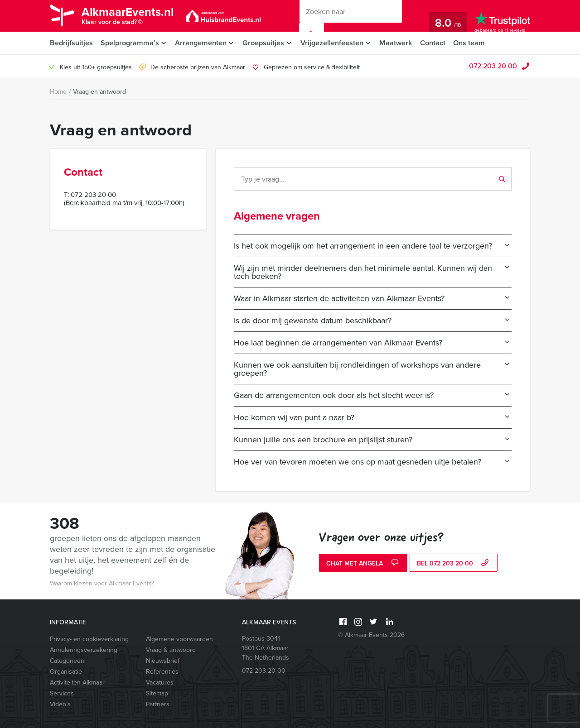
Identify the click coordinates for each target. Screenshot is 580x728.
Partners (158, 704)
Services (62, 693)
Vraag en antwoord (99, 92)
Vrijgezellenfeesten (336, 43)
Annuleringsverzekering (84, 650)
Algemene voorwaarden (179, 639)
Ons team (475, 43)
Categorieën (67, 661)
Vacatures (160, 682)
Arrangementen (202, 43)
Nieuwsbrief (163, 661)
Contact (438, 43)
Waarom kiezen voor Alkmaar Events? (102, 583)
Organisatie (66, 672)
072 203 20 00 (493, 66)
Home (58, 92)
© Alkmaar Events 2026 (371, 635)
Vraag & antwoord (171, 650)
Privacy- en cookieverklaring (89, 639)
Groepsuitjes (266, 43)
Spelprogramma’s (130, 43)
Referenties (162, 672)
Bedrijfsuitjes (71, 43)
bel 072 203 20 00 (454, 563)
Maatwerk (401, 43)
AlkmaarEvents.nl (130, 17)
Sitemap (157, 693)
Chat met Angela (363, 563)
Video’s (60, 704)
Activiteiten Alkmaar (77, 682)
